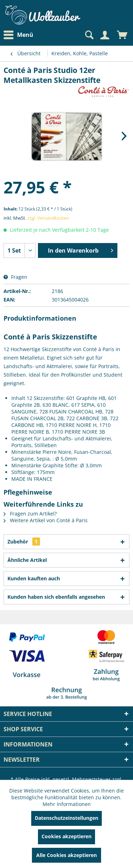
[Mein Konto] (105, 35)
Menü (18, 35)
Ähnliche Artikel (27, 560)
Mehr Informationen (67, 804)
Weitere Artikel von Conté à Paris (46, 520)
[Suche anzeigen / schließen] (89, 35)
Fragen (15, 277)
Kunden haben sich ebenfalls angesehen (56, 597)
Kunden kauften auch (34, 578)
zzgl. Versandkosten (48, 218)
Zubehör (24, 542)
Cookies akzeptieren (66, 836)
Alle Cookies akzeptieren (66, 855)
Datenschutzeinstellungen (66, 818)
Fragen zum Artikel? (30, 514)
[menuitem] (20, 35)
